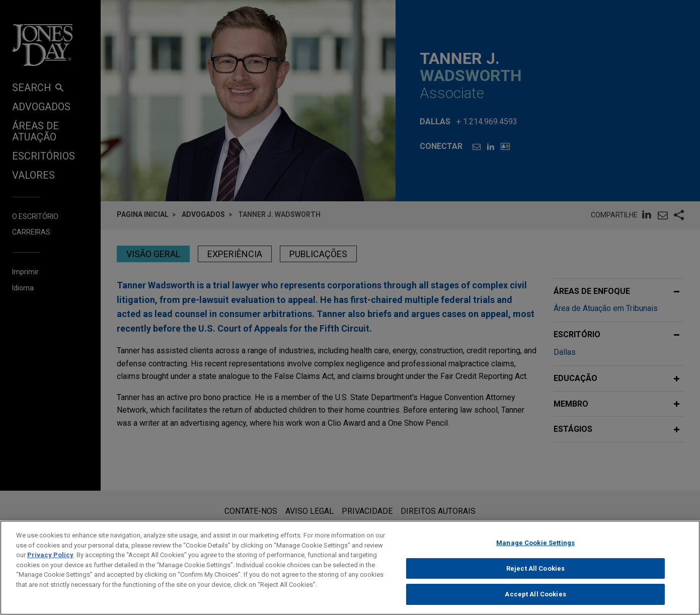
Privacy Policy (50, 560)
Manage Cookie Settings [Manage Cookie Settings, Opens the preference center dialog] (535, 548)
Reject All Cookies (535, 573)
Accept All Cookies (535, 600)
